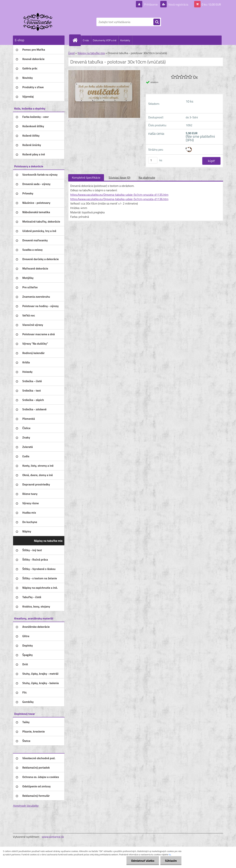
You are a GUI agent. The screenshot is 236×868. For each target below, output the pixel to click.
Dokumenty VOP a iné (105, 40)
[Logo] (38, 22)
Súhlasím (171, 861)
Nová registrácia (178, 4)
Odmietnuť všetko (143, 861)
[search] (157, 22)
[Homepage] (77, 40)
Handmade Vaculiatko (26, 806)
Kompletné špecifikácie (86, 177)
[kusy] (153, 160)
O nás (86, 40)
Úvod (71, 53)
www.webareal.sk (53, 837)
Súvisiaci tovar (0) (119, 177)
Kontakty (125, 40)
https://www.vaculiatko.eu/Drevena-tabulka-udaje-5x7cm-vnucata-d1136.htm (119, 199)
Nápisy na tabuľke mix (91, 53)
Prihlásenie (151, 4)
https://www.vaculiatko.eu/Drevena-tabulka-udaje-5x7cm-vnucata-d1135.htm (119, 195)
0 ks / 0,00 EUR (211, 4)
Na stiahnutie (147, 177)
